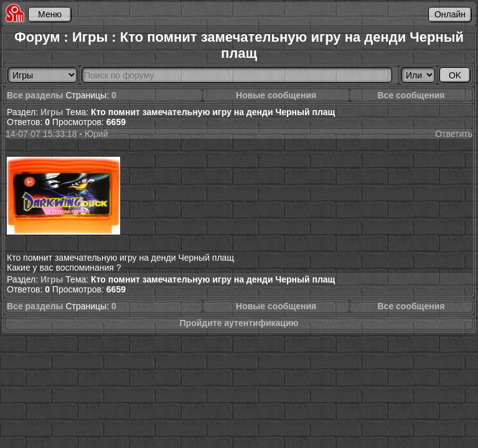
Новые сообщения (276, 95)
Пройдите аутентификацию (239, 323)
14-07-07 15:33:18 (41, 134)
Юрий (96, 134)
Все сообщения (411, 95)
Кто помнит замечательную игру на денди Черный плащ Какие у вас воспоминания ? (120, 206)
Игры (52, 112)
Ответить (454, 134)
